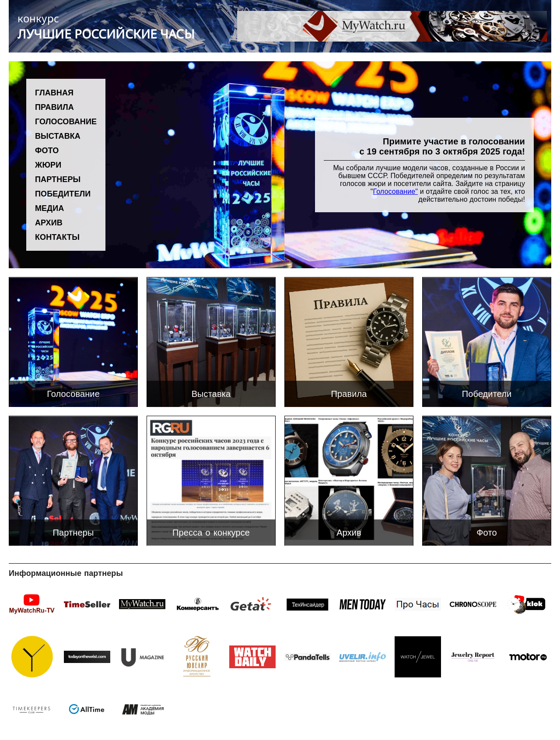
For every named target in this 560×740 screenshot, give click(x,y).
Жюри (48, 165)
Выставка (58, 136)
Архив (49, 222)
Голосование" (395, 191)
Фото (47, 150)
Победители (63, 193)
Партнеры (58, 179)
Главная (54, 92)
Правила (54, 107)
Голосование (66, 121)
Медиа (49, 208)
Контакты (57, 237)
